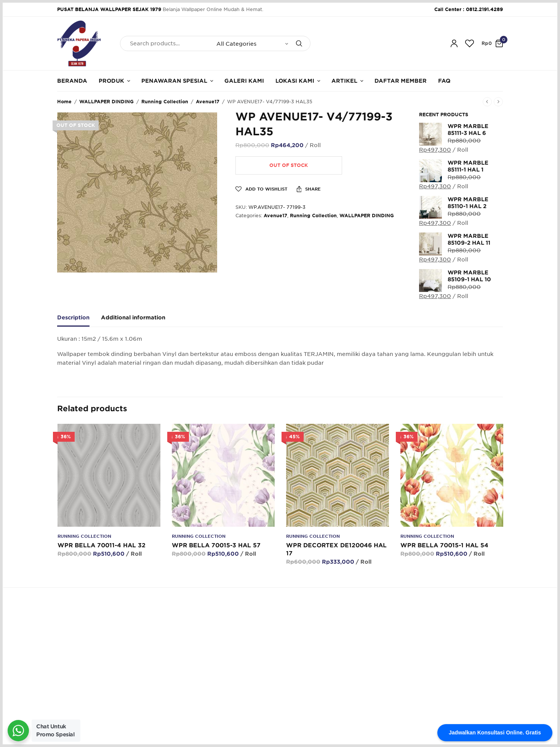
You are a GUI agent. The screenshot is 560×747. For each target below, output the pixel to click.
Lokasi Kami (295, 81)
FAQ (444, 81)
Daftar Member (401, 81)
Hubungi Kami (226, 665)
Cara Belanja (300, 654)
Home (64, 102)
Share (309, 189)
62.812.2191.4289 (184, 612)
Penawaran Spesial (174, 81)
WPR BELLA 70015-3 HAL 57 (216, 545)
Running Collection (165, 102)
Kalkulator (221, 688)
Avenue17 (208, 102)
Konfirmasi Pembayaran (314, 677)
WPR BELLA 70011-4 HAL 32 (101, 545)
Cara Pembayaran (307, 665)
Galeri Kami (244, 81)
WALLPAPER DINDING (106, 102)
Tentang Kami (226, 654)
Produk (111, 81)
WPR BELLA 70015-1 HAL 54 (444, 545)
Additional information (133, 318)
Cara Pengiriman (305, 688)
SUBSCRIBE (484, 679)
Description (73, 318)
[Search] (299, 43)
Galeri (216, 677)
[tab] (79, 321)
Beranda (72, 81)
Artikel (344, 81)
